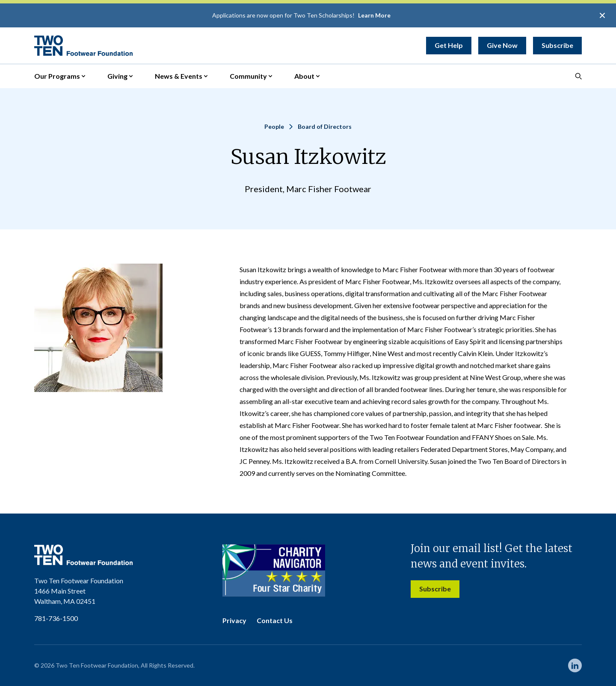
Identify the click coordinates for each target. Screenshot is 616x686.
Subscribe (557, 45)
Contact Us (275, 620)
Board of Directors (325, 126)
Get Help (449, 45)
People (274, 126)
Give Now (502, 45)
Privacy (234, 620)
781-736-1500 (56, 618)
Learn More (374, 15)
